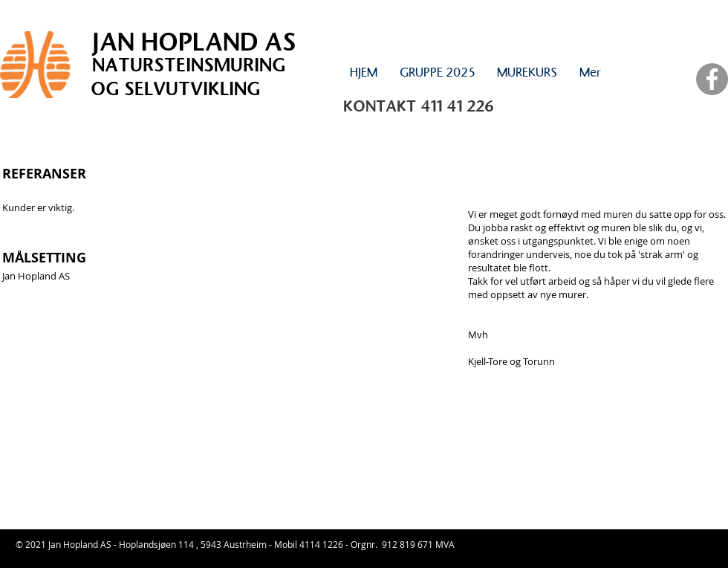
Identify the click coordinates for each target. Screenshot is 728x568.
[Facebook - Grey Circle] (712, 79)
